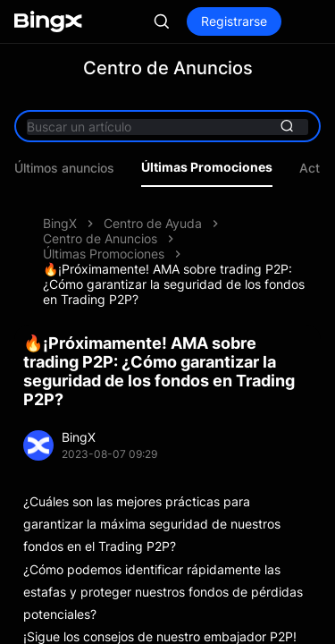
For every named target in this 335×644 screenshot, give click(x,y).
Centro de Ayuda (153, 223)
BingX (60, 223)
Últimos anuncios (64, 168)
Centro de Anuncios (100, 238)
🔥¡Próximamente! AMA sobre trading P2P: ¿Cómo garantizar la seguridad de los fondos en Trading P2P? (174, 284)
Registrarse (234, 21)
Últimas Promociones (207, 167)
